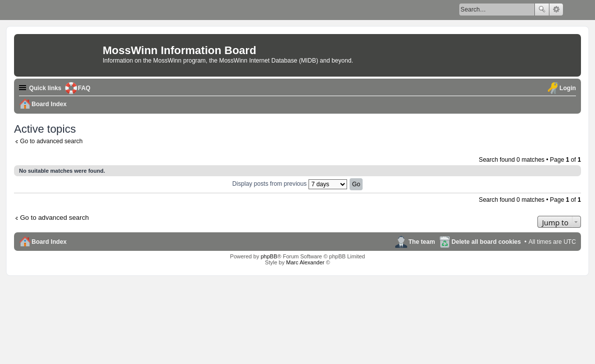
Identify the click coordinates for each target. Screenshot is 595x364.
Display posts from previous (290, 184)
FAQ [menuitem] (84, 88)
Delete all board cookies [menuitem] (486, 242)
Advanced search (556, 10)
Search (542, 10)
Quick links (45, 88)
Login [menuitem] (568, 88)
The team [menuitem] (421, 242)
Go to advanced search (51, 141)
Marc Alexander (305, 262)
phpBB (269, 256)
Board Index (49, 242)
